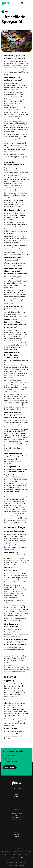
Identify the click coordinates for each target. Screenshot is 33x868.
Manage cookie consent (16, 866)
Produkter (16, 793)
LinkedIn (17, 836)
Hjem (16, 812)
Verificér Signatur (17, 814)
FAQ (16, 816)
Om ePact (16, 791)
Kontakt (17, 796)
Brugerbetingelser (16, 819)
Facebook (16, 835)
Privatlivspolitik (17, 817)
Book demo (9, 772)
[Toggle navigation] (29, 3)
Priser (16, 795)
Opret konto (10, 767)
